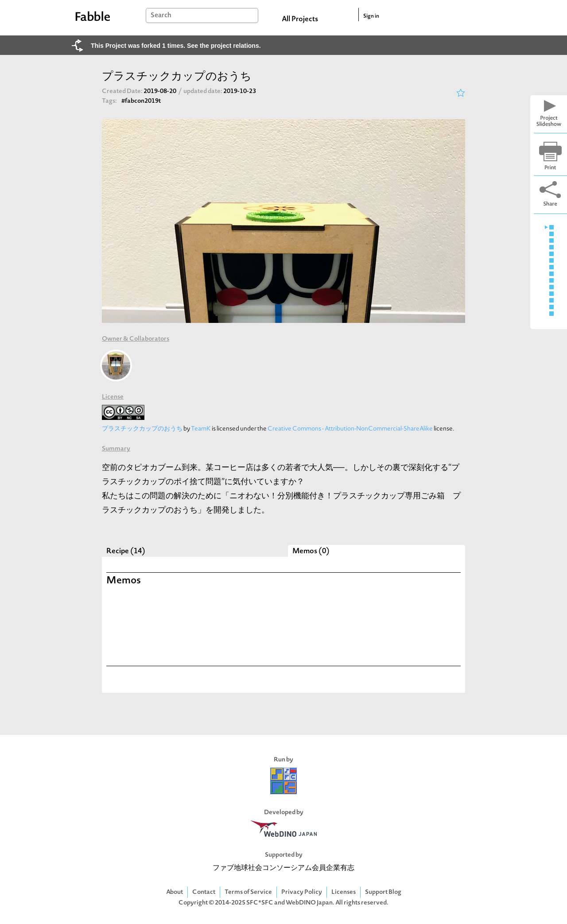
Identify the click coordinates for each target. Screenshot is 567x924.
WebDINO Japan (309, 903)
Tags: (109, 101)
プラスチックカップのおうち (142, 429)
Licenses (344, 892)
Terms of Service (248, 892)
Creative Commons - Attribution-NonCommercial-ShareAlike (350, 429)
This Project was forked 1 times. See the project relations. (176, 46)
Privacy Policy (302, 892)
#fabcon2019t (141, 101)
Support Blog (383, 892)
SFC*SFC (260, 903)
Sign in (371, 16)
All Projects (300, 19)
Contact (204, 892)
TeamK (201, 429)
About (175, 892)
